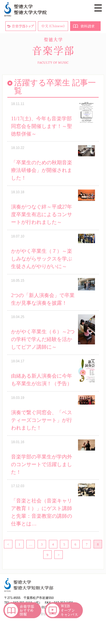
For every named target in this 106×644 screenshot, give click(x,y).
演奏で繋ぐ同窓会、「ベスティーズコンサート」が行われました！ (42, 420)
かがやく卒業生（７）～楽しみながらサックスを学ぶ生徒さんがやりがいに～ (42, 259)
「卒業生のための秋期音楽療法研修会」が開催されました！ (42, 170)
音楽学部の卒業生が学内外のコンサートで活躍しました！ (42, 464)
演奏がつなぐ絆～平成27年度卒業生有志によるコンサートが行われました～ (42, 214)
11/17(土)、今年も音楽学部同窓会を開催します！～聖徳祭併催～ (42, 126)
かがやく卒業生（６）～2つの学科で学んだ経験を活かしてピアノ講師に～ (43, 339)
